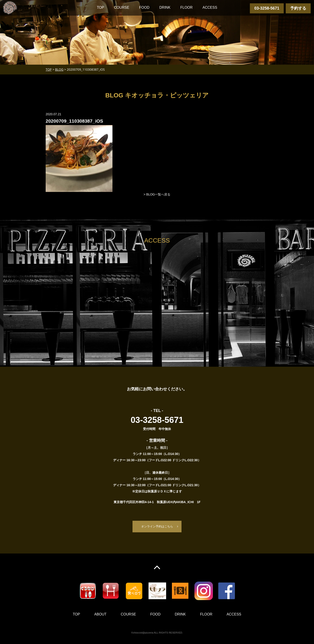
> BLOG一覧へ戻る (157, 194)
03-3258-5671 (267, 8)
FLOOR (187, 7)
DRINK (165, 7)
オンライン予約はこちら (157, 527)
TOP (101, 7)
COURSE (122, 7)
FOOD (144, 7)
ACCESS (210, 7)
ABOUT (100, 614)
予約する (298, 8)
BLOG (59, 69)
